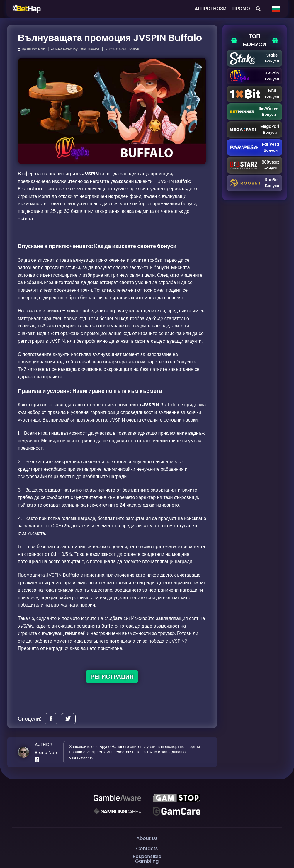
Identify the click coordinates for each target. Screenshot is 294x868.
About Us (147, 838)
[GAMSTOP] (177, 798)
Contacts (147, 849)
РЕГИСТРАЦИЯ (112, 677)
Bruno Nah (36, 49)
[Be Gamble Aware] (117, 798)
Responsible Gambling (147, 859)
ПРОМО (241, 9)
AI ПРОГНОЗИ (211, 9)
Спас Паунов (89, 49)
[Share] (51, 719)
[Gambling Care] (117, 811)
